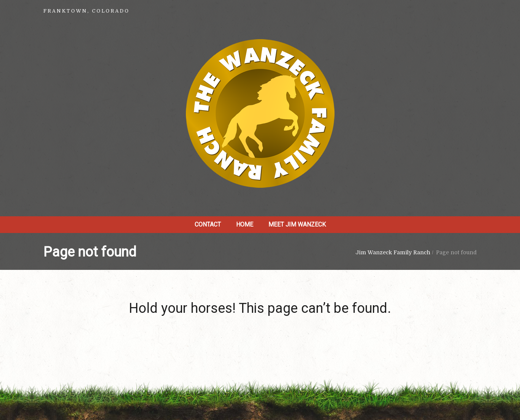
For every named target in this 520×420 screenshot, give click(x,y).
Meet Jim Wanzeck (297, 224)
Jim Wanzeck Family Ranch (393, 252)
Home (245, 224)
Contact (208, 224)
